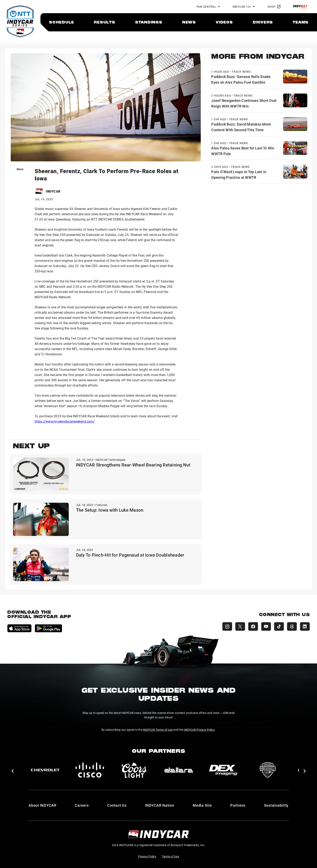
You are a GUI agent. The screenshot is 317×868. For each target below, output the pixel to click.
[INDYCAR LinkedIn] (305, 626)
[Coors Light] (134, 770)
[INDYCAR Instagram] (227, 626)
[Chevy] (45, 770)
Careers (82, 805)
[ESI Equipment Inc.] (268, 770)
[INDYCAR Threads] (292, 626)
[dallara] (179, 770)
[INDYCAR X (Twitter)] (240, 626)
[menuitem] (61, 22)
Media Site (202, 805)
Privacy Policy (147, 856)
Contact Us (117, 805)
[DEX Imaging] (223, 770)
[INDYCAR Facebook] (253, 626)
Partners (238, 805)
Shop (274, 7)
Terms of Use (170, 856)
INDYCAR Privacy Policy (199, 730)
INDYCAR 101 (242, 7)
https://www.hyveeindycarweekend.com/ (65, 421)
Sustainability (276, 805)
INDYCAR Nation (160, 805)
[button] (12, 771)
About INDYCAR (42, 805)
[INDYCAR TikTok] (279, 626)
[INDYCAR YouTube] (266, 626)
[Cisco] (90, 770)
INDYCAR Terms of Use (158, 730)
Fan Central (206, 7)
